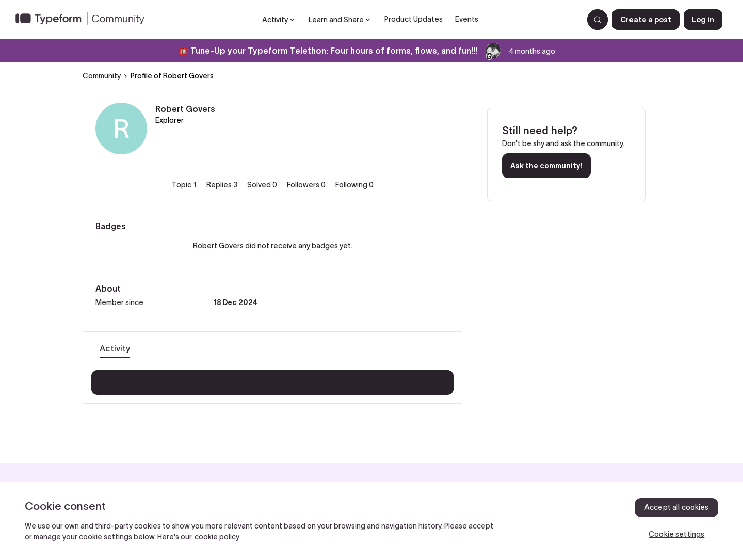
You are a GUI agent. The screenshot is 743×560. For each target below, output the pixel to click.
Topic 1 (185, 185)
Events (467, 19)
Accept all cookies (677, 507)
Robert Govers (185, 109)
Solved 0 (263, 185)
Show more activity (273, 379)
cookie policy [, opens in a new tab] (217, 537)
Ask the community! (546, 166)
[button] (646, 20)
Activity (115, 348)
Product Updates (414, 19)
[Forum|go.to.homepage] (84, 20)
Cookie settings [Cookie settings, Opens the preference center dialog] (676, 534)
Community (102, 76)
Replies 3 (223, 185)
